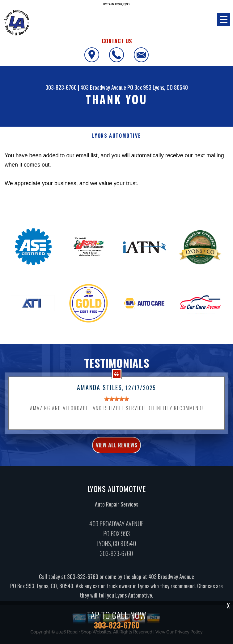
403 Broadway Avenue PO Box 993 (116, 87)
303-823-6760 (61, 87)
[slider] (116, 402)
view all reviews (116, 449)
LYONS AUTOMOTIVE (117, 136)
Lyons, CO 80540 (170, 87)
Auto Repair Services (116, 508)
